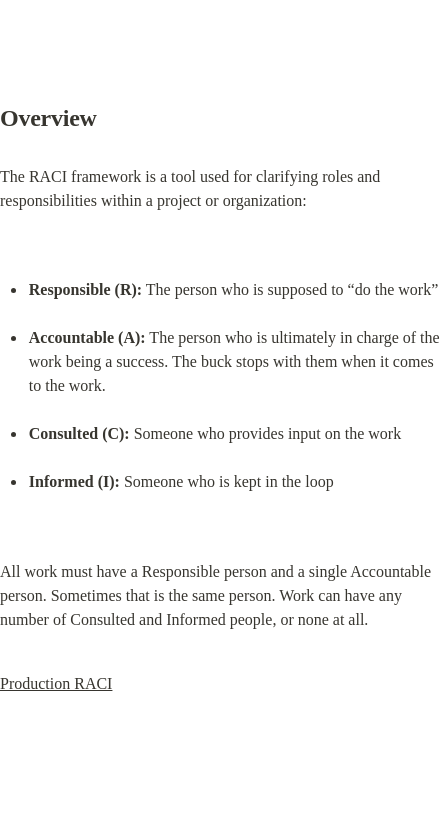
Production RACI (56, 683)
